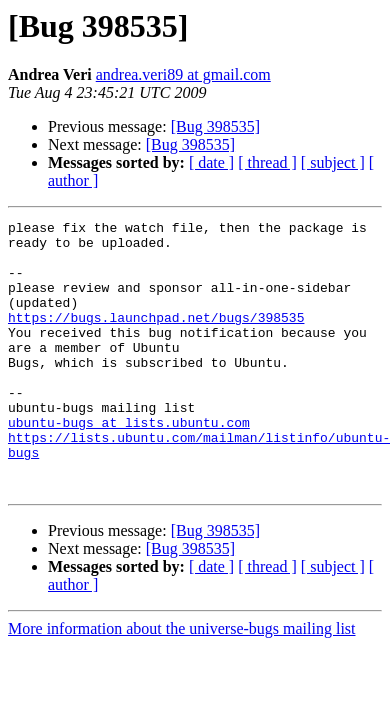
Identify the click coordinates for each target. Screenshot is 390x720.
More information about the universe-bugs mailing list (182, 682)
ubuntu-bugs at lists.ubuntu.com (129, 464)
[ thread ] (267, 162)
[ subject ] (333, 162)
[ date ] (211, 162)
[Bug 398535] (215, 126)
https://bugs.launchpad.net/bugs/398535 (156, 338)
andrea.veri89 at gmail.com (183, 74)
